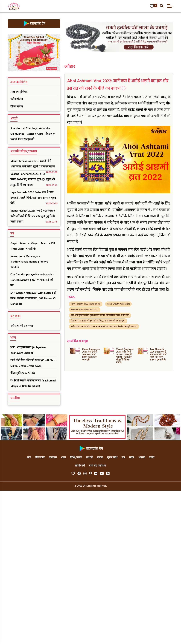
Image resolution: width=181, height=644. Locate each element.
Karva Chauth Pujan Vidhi (118, 304)
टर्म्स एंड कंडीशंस (98, 466)
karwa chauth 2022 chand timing (86, 304)
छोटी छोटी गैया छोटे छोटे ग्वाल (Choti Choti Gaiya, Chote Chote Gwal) (33, 363)
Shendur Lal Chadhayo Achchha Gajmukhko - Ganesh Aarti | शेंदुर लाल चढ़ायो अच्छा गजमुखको (33, 134)
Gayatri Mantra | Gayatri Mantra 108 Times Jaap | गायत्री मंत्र (33, 246)
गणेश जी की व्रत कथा (22, 326)
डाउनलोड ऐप (34, 24)
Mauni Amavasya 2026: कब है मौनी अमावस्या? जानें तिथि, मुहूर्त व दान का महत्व (34, 165)
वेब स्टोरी (40, 458)
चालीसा (53, 458)
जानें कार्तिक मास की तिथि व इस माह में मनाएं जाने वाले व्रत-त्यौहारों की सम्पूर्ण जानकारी (104, 327)
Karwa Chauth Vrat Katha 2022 (85, 310)
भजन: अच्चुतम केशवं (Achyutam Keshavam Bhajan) (28, 350)
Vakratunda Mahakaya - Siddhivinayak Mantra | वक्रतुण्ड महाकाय (29, 262)
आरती (141, 458)
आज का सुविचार (19, 92)
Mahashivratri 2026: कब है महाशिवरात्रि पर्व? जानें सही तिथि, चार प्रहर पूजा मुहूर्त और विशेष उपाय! (34, 217)
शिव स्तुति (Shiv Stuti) (23, 373)
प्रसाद (100, 458)
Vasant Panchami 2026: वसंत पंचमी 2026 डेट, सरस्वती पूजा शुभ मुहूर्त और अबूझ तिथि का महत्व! (34, 180)
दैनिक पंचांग (17, 107)
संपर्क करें (80, 466)
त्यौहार (70, 67)
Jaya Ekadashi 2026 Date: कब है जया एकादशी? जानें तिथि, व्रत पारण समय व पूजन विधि (34, 198)
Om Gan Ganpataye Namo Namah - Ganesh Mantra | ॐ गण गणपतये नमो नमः (32, 280)
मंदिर (132, 458)
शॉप (29, 458)
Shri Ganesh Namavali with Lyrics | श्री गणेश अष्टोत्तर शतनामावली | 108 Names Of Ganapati (33, 299)
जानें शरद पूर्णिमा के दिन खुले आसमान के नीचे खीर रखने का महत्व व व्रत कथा (100, 315)
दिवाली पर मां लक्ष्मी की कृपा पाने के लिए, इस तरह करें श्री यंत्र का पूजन (98, 321)
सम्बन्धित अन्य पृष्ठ (78, 341)
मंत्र (123, 458)
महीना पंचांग (17, 99)
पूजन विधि (112, 458)
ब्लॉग (152, 458)
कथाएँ (90, 458)
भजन (63, 458)
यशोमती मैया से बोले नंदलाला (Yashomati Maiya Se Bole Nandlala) (33, 383)
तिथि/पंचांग (76, 458)
